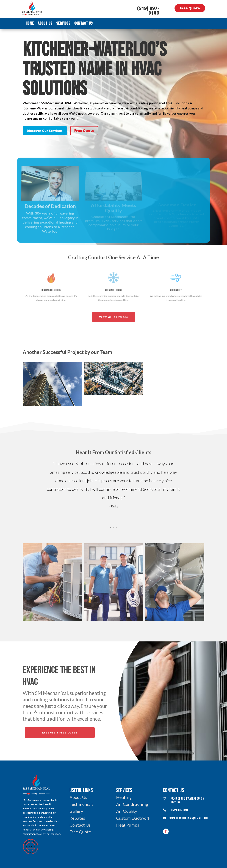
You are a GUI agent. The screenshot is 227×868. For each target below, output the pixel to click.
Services (63, 24)
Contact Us (84, 24)
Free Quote (190, 8)
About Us (45, 24)
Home (30, 24)
